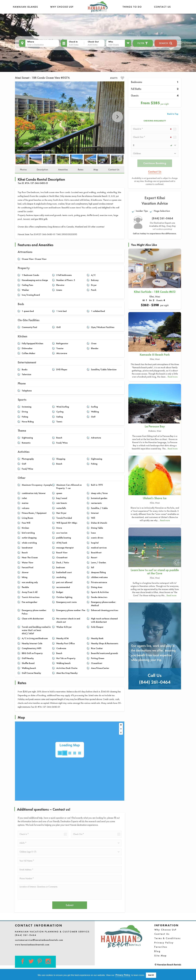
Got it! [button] (151, 975)
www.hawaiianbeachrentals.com (32, 945)
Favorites (161, 947)
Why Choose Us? (62, 7)
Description (42, 169)
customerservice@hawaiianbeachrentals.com (39, 940)
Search (166, 43)
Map (96, 169)
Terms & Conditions (167, 938)
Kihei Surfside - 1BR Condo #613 (155, 292)
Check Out (93, 42)
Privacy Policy (164, 943)
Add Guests (114, 45)
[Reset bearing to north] (121, 733)
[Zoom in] (121, 725)
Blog (157, 951)
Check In (73, 42)
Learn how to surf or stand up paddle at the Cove (155, 572)
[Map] (70, 761)
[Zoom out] (121, 729)
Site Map (161, 956)
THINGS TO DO (132, 7)
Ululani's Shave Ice (155, 498)
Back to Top (173, 114)
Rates (81, 169)
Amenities (63, 169)
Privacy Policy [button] (123, 975)
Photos (23, 169)
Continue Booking (155, 163)
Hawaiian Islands (25, 7)
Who (111, 42)
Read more (173, 377)
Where (31, 42)
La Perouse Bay (155, 426)
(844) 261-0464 (162, 218)
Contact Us (162, 7)
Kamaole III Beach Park (155, 355)
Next (117, 117)
